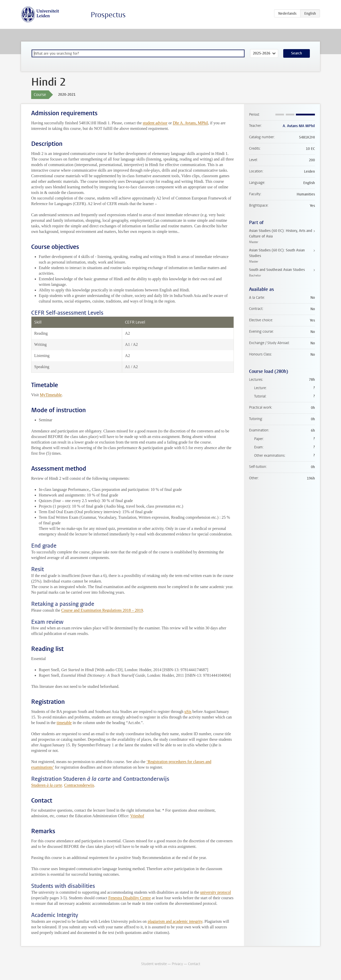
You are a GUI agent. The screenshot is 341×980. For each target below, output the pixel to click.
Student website (154, 964)
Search (297, 53)
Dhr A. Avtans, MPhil (190, 123)
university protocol (215, 892)
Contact (194, 964)
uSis (188, 712)
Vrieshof (137, 816)
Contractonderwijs (79, 785)
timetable (64, 723)
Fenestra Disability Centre (129, 898)
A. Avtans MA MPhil (299, 126)
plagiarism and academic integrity (175, 921)
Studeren (47, 785)
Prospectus (108, 15)
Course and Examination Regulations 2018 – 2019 (102, 610)
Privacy (177, 964)
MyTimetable (51, 395)
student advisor (155, 123)
